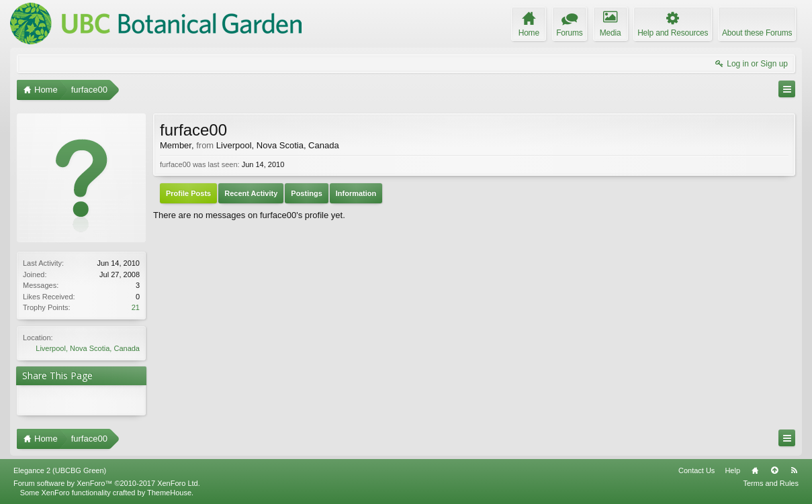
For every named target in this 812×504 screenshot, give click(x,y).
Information (356, 193)
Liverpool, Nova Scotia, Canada (88, 348)
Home (755, 470)
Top (774, 470)
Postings (306, 193)
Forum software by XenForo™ (107, 483)
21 (136, 307)
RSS (794, 470)
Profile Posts (188, 193)
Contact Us (696, 470)
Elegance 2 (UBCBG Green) (60, 470)
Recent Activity (251, 193)
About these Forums (757, 33)
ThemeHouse (169, 493)
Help (732, 470)
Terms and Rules (771, 483)
